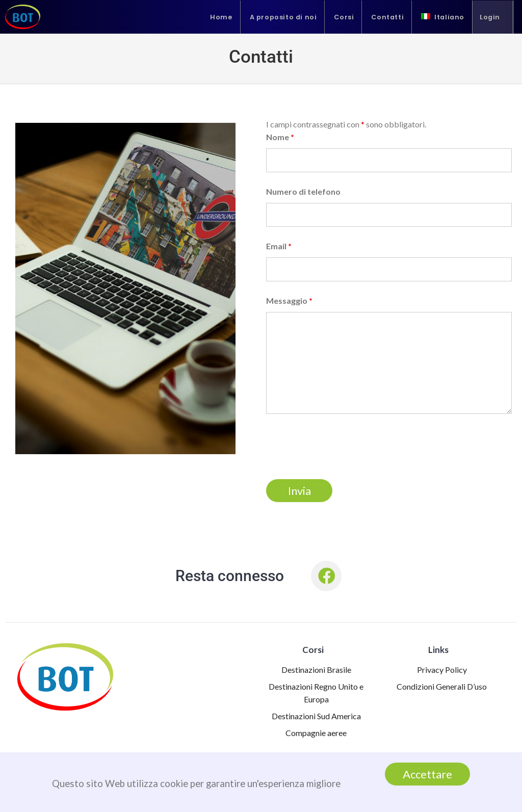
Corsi (344, 17)
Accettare (427, 775)
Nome (280, 137)
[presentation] (344, 447)
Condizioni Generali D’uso (442, 686)
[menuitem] (443, 17)
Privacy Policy (442, 670)
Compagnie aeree (316, 733)
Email (279, 246)
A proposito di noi (283, 17)
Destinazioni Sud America (316, 716)
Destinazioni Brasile (316, 670)
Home (221, 17)
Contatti (387, 17)
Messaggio (289, 300)
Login (490, 17)
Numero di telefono (303, 191)
